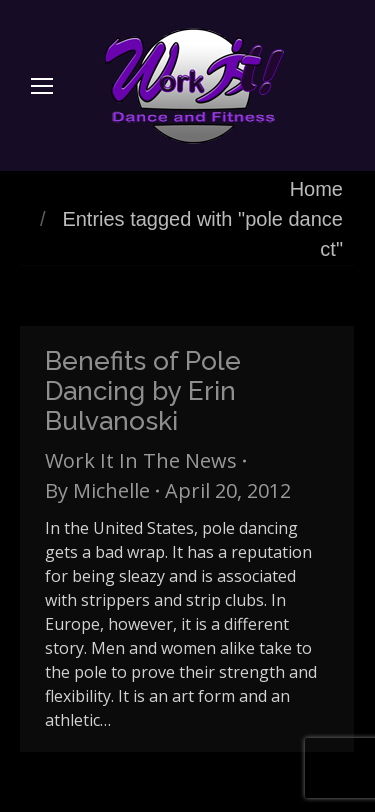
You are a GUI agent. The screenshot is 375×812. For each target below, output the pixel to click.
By (97, 490)
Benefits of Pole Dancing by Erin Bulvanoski (143, 391)
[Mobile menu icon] (42, 86)
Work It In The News (141, 460)
